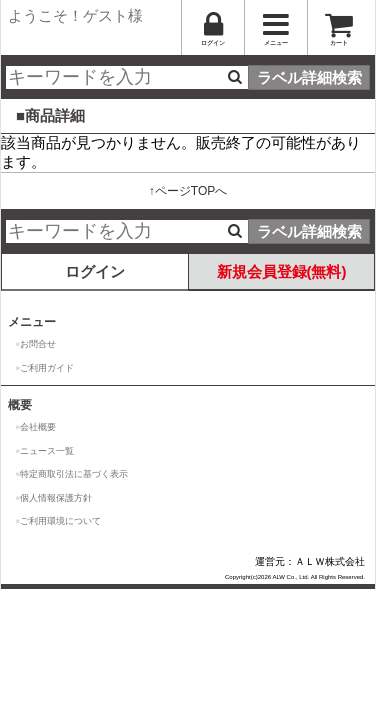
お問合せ (38, 344)
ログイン (95, 271)
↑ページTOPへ (188, 191)
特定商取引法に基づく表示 (74, 474)
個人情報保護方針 (56, 498)
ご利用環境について (60, 521)
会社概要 (38, 427)
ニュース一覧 (47, 451)
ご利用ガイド (47, 368)
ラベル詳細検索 (309, 77)
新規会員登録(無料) (282, 271)
